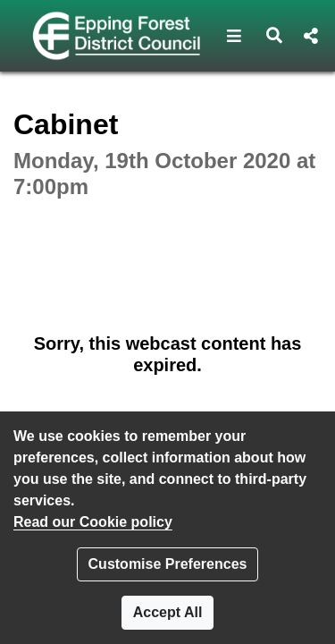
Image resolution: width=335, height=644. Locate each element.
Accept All (168, 612)
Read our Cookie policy (93, 522)
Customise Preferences (168, 564)
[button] (234, 36)
